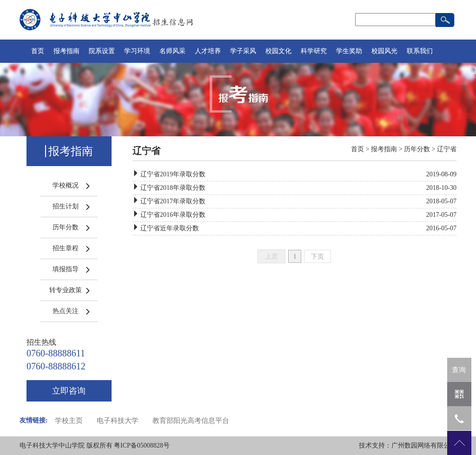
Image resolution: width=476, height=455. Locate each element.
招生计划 (66, 206)
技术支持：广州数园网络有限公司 (408, 445)
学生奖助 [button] (349, 51)
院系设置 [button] (102, 51)
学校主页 (69, 421)
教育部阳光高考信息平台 (191, 421)
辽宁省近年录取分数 (170, 228)
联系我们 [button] (420, 51)
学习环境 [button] (137, 51)
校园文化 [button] (278, 51)
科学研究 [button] (314, 51)
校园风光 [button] (384, 51)
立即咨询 (69, 391)
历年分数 (66, 227)
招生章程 (66, 248)
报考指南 (384, 149)
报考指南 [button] (66, 51)
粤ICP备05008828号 (142, 445)
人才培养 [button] (208, 51)
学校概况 (66, 185)
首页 (38, 51)
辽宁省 (447, 149)
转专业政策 (66, 290)
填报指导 (66, 269)
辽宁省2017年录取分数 (173, 201)
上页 (271, 257)
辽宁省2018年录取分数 (173, 188)
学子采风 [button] (243, 51)
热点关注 (66, 311)
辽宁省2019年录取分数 (173, 174)
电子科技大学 (118, 421)
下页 (317, 257)
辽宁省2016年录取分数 (173, 215)
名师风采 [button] (172, 51)
